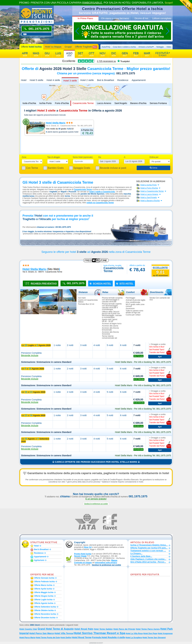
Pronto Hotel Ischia (83, 554)
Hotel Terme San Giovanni (154, 638)
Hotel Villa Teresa (64, 633)
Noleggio (160, 47)
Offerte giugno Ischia (44, 596)
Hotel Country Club (28, 629)
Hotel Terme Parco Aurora (148, 629)
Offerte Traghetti (86, 47)
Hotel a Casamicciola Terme (152, 191)
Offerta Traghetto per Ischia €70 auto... (149, 548)
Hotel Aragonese (165, 633)
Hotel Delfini (66, 638)
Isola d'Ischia (29, 103)
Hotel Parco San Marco (42, 633)
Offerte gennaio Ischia (44, 578)
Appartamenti (139, 80)
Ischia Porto (45, 103)
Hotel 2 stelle (87, 80)
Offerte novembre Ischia (45, 614)
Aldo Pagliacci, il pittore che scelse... (148, 559)
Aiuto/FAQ (106, 47)
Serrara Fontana (158, 103)
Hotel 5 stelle (37, 80)
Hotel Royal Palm (84, 629)
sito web (53, 269)
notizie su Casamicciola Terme (100, 203)
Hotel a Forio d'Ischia (149, 188)
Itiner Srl (88, 547)
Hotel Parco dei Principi (124, 629)
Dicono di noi (141, 18)
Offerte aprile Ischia (43, 589)
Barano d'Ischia (138, 103)
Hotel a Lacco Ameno (149, 194)
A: (125, 157)
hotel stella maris (34, 269)
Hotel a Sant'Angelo (149, 197)
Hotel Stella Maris (56, 123)
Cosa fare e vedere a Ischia (124, 47)
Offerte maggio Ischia (44, 592)
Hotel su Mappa (53, 47)
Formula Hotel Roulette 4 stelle (109, 637)
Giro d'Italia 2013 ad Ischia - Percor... (148, 562)
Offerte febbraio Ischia (44, 582)
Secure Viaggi (80, 556)
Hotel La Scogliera (134, 638)
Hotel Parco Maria (27, 638)
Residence (123, 80)
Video (169, 47)
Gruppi (68, 47)
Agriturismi (39, 560)
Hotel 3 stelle (70, 81)
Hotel (24, 80)
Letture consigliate (162, 18)
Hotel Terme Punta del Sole (48, 638)
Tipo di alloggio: (54, 157)
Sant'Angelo (121, 103)
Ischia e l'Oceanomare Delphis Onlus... (149, 545)
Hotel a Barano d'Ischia (150, 201)
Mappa (114, 560)
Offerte (31, 47)
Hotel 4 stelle (53, 80)
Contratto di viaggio (83, 563)
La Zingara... (136, 554)
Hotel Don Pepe (150, 633)
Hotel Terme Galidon (103, 629)
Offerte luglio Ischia (43, 600)
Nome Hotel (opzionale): (83, 157)
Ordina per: (154, 157)
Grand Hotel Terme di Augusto (56, 629)
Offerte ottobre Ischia (44, 610)
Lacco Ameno (104, 103)
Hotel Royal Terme (82, 637)
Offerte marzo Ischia (43, 585)
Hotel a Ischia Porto (149, 185)
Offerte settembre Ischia (45, 607)
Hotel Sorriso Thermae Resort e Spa (99, 633)
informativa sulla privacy (106, 563)
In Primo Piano (85, 18)
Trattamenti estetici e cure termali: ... (148, 551)
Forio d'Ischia (62, 103)
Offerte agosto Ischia (44, 603)
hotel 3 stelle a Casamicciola (102, 192)
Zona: (24, 157)
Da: (100, 157)
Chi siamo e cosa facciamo (115, 18)
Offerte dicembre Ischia (45, 618)
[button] (96, 504)
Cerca (153, 168)
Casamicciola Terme (83, 103)
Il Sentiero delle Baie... (141, 556)
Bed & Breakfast (106, 80)
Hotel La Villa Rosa (134, 633)
